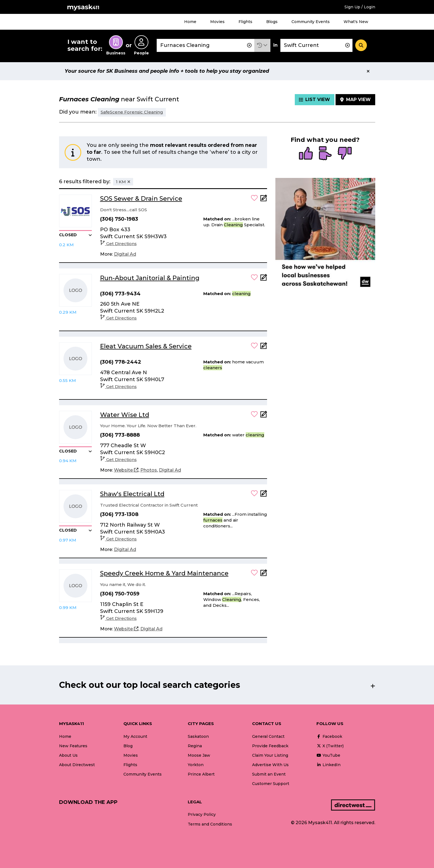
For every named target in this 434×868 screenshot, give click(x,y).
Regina (195, 746)
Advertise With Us (270, 765)
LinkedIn (328, 765)
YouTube (328, 755)
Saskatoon (198, 736)
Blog (128, 746)
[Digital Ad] (125, 254)
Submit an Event (269, 774)
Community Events (311, 22)
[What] (205, 45)
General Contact (268, 736)
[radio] (306, 154)
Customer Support (271, 784)
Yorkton (196, 765)
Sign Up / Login (360, 7)
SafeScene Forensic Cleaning (132, 112)
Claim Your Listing (270, 755)
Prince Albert (201, 774)
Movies (217, 22)
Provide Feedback (270, 746)
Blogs (272, 22)
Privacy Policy (202, 814)
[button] (262, 45)
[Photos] (149, 470)
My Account (135, 736)
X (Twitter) (330, 746)
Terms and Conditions (210, 824)
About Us (68, 755)
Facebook (329, 736)
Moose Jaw (199, 755)
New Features (73, 746)
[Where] (316, 45)
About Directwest (77, 765)
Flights (245, 22)
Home (190, 22)
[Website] (126, 470)
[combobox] (205, 45)
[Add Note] (264, 200)
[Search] (361, 45)
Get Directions (118, 244)
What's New (356, 22)
